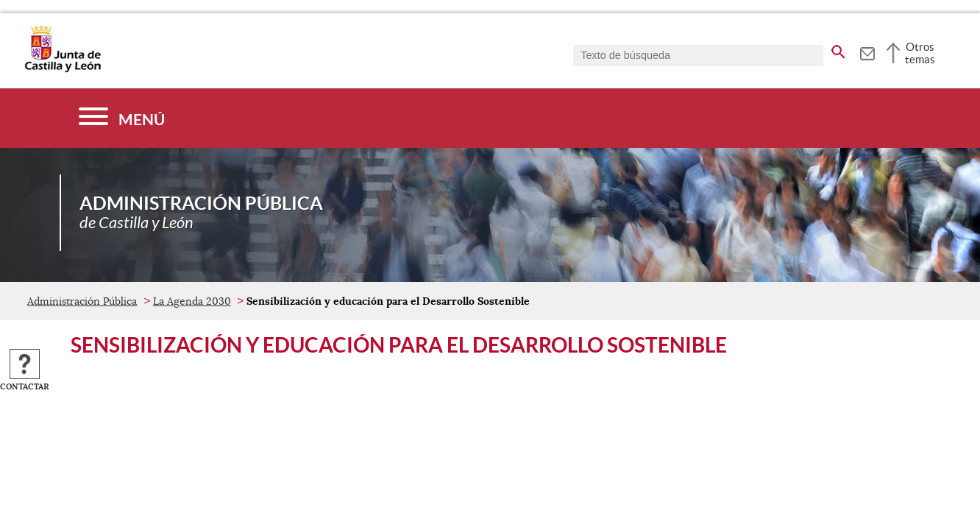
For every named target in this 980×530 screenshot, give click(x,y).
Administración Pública (82, 301)
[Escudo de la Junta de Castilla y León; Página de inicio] (63, 69)
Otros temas (920, 53)
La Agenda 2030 (192, 301)
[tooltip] (867, 52)
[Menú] (122, 118)
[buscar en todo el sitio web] (838, 49)
